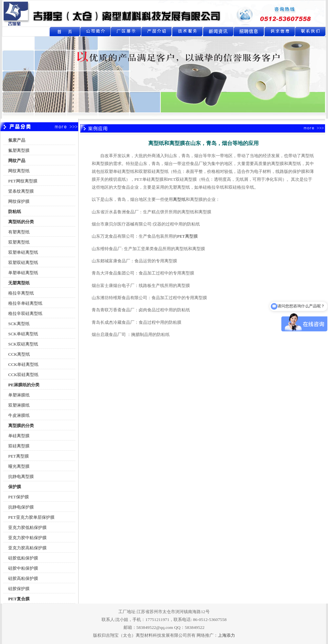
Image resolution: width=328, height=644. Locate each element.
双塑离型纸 (19, 242)
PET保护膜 (19, 497)
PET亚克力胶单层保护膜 (31, 517)
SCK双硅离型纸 (23, 344)
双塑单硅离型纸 (23, 252)
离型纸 (179, 199)
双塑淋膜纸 (19, 405)
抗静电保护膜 (21, 507)
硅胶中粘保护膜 (23, 568)
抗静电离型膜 (21, 477)
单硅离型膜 (19, 436)
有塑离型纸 (19, 232)
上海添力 (226, 635)
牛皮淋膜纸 (19, 415)
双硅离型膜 (19, 446)
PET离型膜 (19, 456)
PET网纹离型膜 (23, 181)
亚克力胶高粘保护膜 (27, 548)
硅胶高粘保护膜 (23, 578)
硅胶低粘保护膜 (23, 558)
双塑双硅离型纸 (23, 262)
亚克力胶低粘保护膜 (27, 527)
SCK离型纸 (19, 324)
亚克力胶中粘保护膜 (27, 538)
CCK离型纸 (19, 354)
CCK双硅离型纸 (23, 375)
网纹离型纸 (19, 171)
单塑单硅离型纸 (23, 273)
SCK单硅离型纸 (23, 334)
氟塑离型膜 (19, 150)
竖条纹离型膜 (21, 191)
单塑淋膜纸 (19, 395)
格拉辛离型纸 (21, 293)
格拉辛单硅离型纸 (25, 303)
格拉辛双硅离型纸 (25, 313)
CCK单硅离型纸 (23, 364)
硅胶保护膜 (19, 589)
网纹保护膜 (19, 201)
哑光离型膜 (19, 466)
